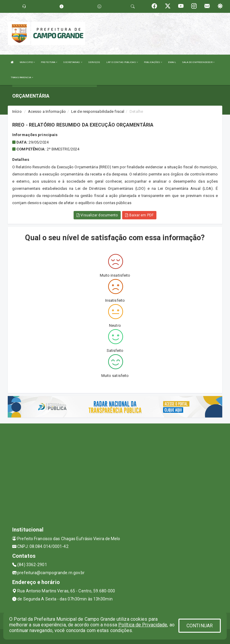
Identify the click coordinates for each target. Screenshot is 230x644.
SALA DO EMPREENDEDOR (198, 62)
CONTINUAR (200, 626)
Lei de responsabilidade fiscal (98, 111)
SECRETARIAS (73, 62)
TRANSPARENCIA (22, 77)
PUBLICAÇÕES (153, 62)
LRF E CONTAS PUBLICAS (122, 62)
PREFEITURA (49, 62)
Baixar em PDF (139, 215)
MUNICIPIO (27, 62)
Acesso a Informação (47, 111)
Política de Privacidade (143, 625)
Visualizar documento (97, 215)
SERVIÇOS (94, 62)
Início (17, 111)
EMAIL (172, 62)
